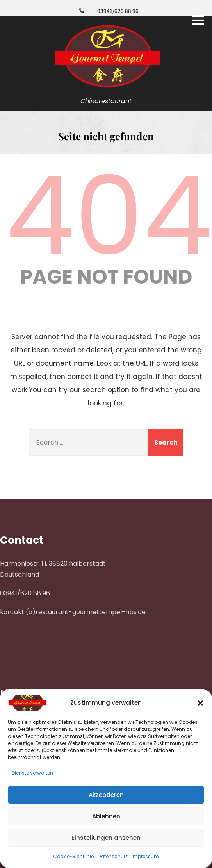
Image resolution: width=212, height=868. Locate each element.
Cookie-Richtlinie (73, 856)
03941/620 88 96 (118, 11)
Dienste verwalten (32, 773)
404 (109, 216)
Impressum (145, 856)
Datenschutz (113, 856)
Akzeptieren (106, 795)
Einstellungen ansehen (106, 838)
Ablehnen (106, 816)
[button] (200, 703)
